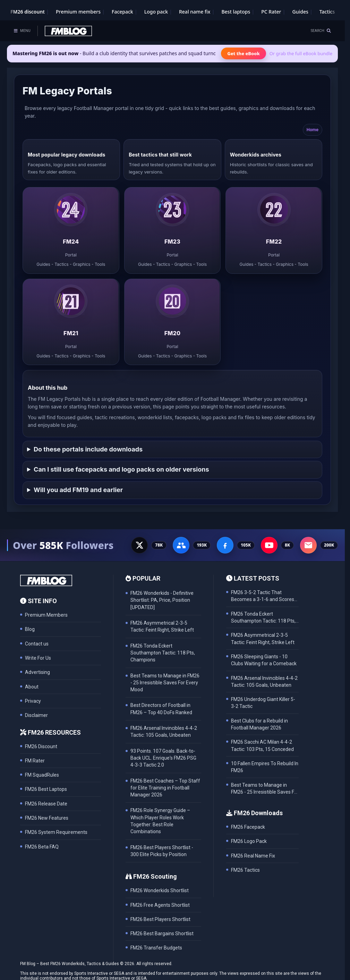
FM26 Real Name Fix (253, 856)
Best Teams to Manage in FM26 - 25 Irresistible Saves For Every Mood (265, 789)
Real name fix (195, 12)
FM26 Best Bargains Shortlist (162, 933)
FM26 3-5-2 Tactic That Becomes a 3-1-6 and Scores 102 (263, 596)
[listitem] (71, 230)
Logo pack (156, 12)
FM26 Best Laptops (46, 789)
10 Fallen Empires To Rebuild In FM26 (265, 767)
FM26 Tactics (245, 870)
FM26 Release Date (46, 804)
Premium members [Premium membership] (78, 12)
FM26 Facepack (248, 827)
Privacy (33, 701)
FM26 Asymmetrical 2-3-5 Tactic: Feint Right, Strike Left (263, 639)
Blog (30, 629)
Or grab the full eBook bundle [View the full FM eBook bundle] (301, 53)
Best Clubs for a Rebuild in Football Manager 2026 (259, 724)
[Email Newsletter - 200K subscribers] (308, 545)
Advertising (37, 672)
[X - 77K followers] (139, 545)
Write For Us (38, 658)
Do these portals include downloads (88, 449)
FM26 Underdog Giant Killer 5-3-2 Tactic (263, 703)
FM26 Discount (41, 746)
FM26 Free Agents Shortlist (160, 905)
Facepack (122, 12)
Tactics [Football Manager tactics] (327, 12)
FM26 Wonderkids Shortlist (160, 890)
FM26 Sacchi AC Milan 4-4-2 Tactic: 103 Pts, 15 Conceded (262, 745)
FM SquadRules (42, 775)
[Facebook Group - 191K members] (181, 545)
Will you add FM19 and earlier (78, 490)
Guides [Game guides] (300, 12)
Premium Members (46, 615)
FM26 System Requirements (56, 832)
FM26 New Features (47, 818)
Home (313, 130)
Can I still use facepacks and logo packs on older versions (121, 469)
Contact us (37, 644)
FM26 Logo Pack (249, 841)
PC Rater (271, 12)
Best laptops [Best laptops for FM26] (236, 12)
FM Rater (35, 761)
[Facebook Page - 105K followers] (225, 545)
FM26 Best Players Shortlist (160, 919)
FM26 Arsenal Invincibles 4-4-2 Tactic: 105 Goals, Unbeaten (264, 682)
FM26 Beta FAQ (42, 847)
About (32, 687)
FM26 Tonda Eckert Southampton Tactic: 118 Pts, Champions (263, 618)
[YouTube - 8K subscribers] (269, 545)
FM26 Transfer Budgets (156, 948)
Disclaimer (36, 715)
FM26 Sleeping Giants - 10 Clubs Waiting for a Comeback (264, 660)
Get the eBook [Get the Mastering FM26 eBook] (243, 53)
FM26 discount (28, 12)
